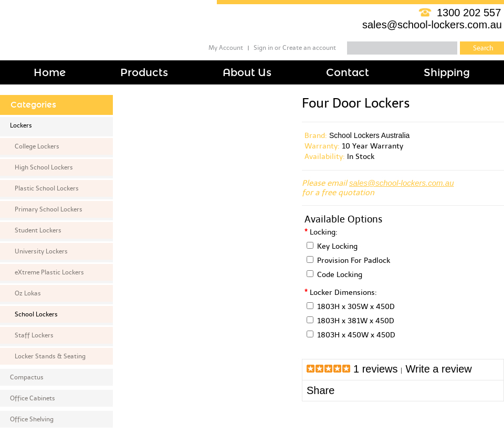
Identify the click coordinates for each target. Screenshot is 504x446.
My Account (226, 48)
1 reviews (375, 369)
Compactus (27, 377)
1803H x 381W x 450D (356, 321)
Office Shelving (32, 419)
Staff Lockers (34, 335)
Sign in (263, 48)
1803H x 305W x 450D (356, 307)
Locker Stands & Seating (50, 356)
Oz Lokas (28, 293)
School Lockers (36, 314)
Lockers (21, 125)
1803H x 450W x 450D (356, 335)
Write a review (438, 369)
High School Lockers (44, 167)
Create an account (309, 48)
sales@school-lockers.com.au (432, 25)
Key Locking (337, 246)
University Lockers (41, 251)
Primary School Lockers (49, 209)
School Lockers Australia (369, 135)
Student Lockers (38, 230)
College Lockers (37, 146)
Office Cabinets (33, 398)
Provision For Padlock (354, 261)
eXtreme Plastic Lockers (49, 272)
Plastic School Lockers (47, 188)
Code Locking (340, 275)
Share (321, 390)
